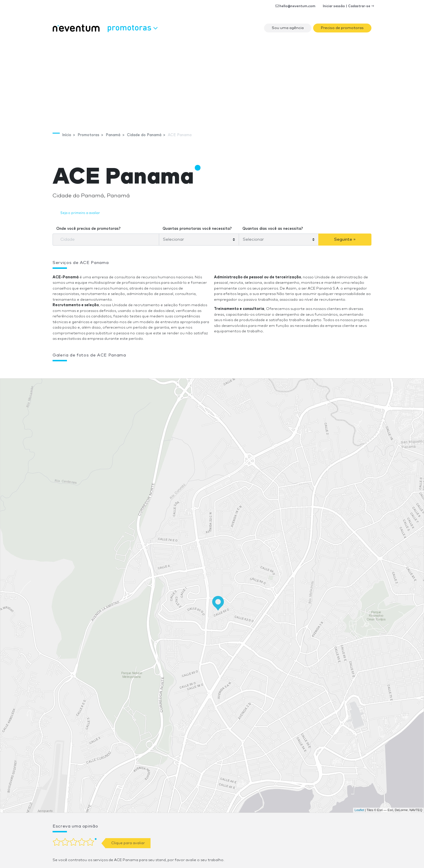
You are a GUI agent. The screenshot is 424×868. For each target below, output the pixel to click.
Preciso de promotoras (342, 28)
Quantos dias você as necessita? (273, 229)
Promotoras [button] (132, 27)
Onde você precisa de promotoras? (88, 229)
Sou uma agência (288, 28)
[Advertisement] (212, 79)
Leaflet (359, 810)
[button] (157, 370)
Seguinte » (345, 239)
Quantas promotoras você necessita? (197, 229)
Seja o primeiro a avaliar (80, 213)
